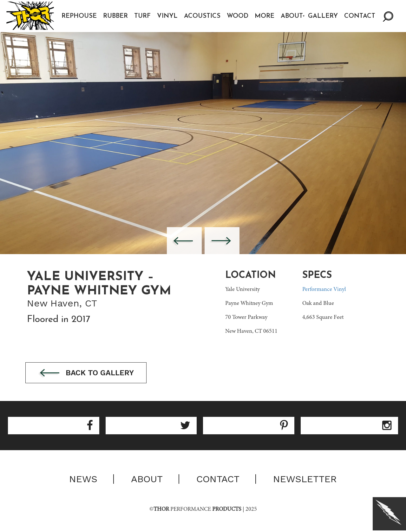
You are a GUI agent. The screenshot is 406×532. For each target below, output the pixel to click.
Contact (360, 16)
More (265, 16)
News (83, 479)
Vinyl (168, 16)
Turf (143, 16)
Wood (238, 16)
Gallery (324, 16)
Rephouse (79, 16)
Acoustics (203, 16)
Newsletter (305, 479)
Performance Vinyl (324, 290)
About (292, 16)
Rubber (116, 16)
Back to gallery (88, 373)
